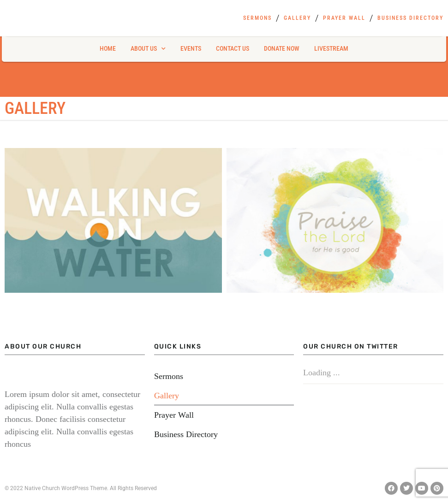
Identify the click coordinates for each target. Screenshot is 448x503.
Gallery (297, 18)
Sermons (257, 18)
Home (108, 48)
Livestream (331, 48)
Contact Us (233, 48)
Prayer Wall (344, 18)
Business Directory (410, 18)
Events (191, 48)
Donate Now (282, 48)
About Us (148, 49)
